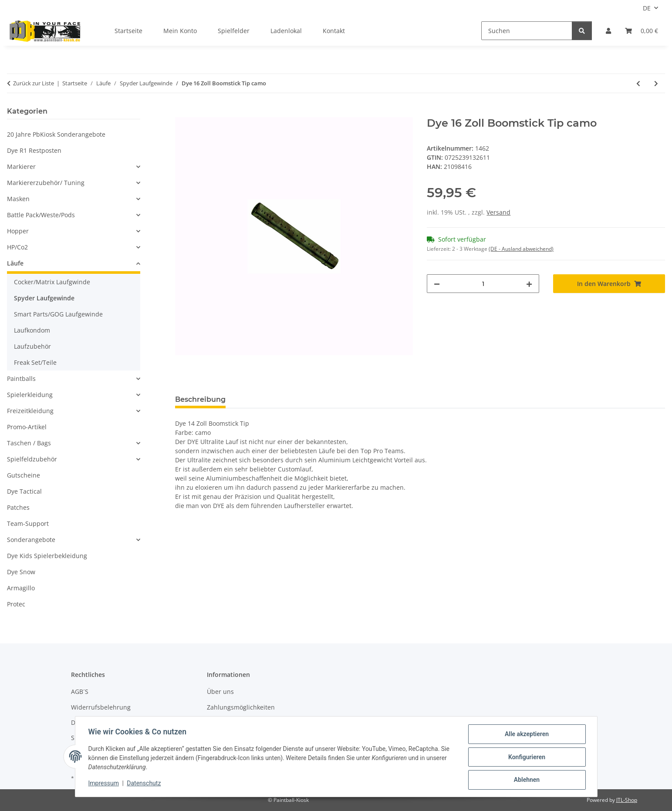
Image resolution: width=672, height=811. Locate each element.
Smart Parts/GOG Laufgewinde (58, 314)
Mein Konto (180, 31)
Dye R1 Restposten (34, 150)
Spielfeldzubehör (32, 459)
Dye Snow (21, 572)
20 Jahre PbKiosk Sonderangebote (56, 134)
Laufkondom (32, 330)
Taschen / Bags (29, 443)
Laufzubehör (32, 346)
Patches (18, 507)
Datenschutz (145, 784)
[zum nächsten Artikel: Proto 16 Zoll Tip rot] (656, 83)
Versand (498, 212)
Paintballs (21, 379)
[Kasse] (642, 31)
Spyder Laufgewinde (44, 298)
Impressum (105, 784)
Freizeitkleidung (30, 411)
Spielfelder (234, 31)
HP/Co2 (17, 247)
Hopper (18, 231)
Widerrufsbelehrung (101, 707)
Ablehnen (526, 780)
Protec (16, 604)
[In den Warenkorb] (182, 112)
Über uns (220, 692)
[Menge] (483, 284)
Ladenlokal (286, 31)
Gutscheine (24, 475)
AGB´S (80, 692)
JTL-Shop (627, 800)
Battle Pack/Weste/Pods (41, 215)
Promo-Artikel (27, 427)
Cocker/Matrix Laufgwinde (52, 282)
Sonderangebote (31, 540)
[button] (608, 31)
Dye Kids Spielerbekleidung (47, 556)
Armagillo (21, 588)
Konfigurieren (526, 757)
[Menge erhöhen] (529, 284)
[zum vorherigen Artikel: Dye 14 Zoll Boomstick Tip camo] (638, 83)
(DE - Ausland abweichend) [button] (521, 249)
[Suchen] (527, 31)
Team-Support (28, 523)
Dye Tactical (24, 491)
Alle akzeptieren (526, 735)
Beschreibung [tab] (200, 399)
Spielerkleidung (30, 395)
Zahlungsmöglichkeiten (241, 707)
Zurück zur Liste (34, 83)
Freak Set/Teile (35, 362)
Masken (18, 199)
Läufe (15, 263)
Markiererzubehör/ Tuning (46, 183)
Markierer (21, 167)
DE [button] (647, 8)
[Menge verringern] (437, 284)
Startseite (128, 31)
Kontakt (334, 31)
